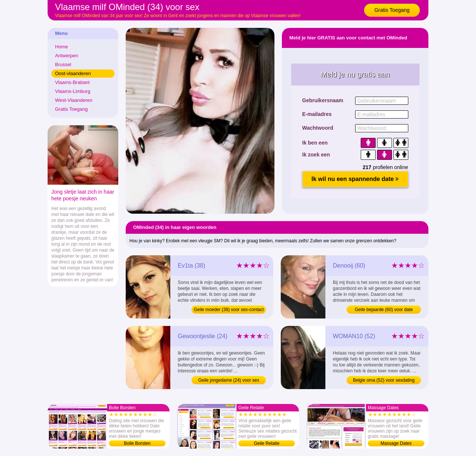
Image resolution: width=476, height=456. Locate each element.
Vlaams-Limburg (73, 91)
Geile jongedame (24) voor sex (229, 380)
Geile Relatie (267, 443)
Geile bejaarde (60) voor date (384, 310)
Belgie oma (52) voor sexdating (384, 380)
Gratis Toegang (392, 10)
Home (62, 47)
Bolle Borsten (137, 443)
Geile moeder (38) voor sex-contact (229, 310)
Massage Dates (396, 443)
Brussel (63, 64)
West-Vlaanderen (74, 100)
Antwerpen (67, 56)
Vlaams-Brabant (72, 82)
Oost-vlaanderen (73, 73)
